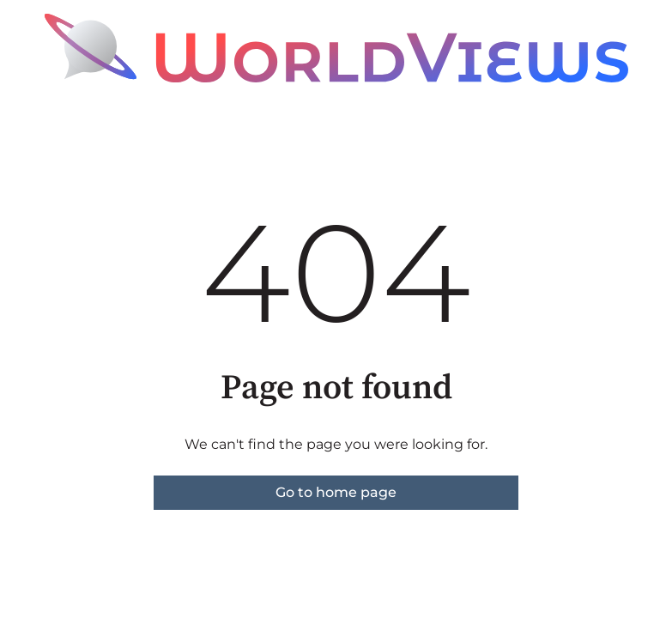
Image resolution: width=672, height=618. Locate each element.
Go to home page (336, 492)
